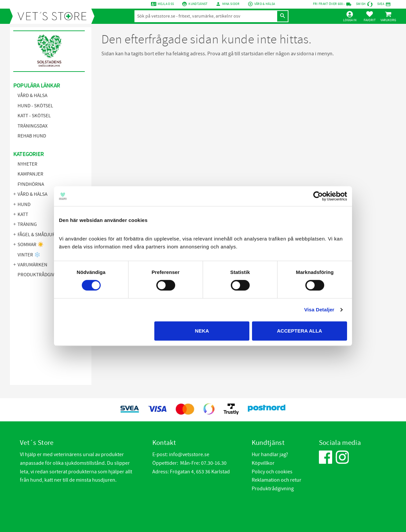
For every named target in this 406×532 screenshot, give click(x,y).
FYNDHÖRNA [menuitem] (31, 184)
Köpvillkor (263, 463)
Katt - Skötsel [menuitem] (34, 116)
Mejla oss (166, 4)
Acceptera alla (299, 331)
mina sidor (231, 4)
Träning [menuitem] (27, 224)
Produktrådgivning (273, 489)
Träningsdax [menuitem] (33, 126)
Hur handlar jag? (270, 454)
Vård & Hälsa (265, 4)
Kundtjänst (198, 4)
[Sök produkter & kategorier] (206, 16)
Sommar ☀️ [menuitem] (31, 245)
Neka (202, 331)
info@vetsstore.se (189, 454)
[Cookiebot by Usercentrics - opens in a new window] (318, 196)
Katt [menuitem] (23, 214)
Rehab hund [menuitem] (32, 136)
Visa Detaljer (319, 310)
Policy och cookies (272, 472)
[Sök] (282, 16)
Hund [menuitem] (24, 205)
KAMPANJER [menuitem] (30, 174)
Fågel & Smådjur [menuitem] (36, 235)
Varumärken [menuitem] (32, 265)
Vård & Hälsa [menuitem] (32, 96)
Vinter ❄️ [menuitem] (29, 255)
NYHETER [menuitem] (27, 164)
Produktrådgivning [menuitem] (41, 275)
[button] (370, 16)
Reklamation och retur (277, 480)
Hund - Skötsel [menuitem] (35, 106)
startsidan (252, 54)
